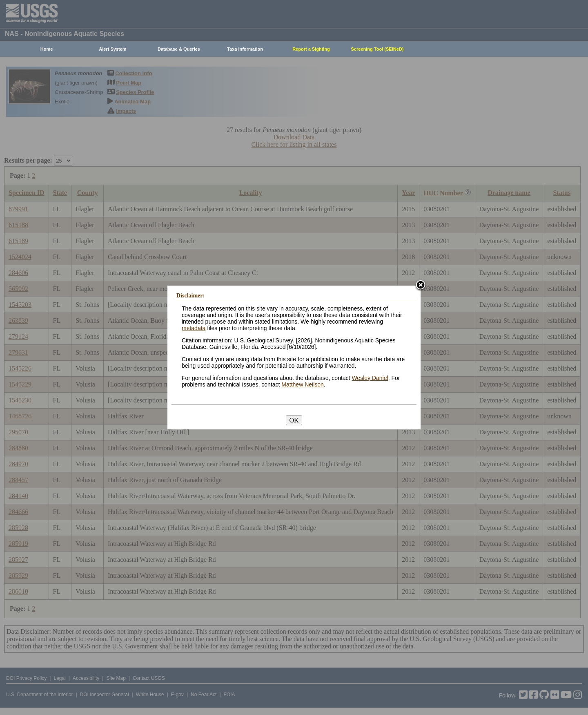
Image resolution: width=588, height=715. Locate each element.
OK (294, 420)
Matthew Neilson (303, 384)
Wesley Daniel (370, 378)
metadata (194, 328)
